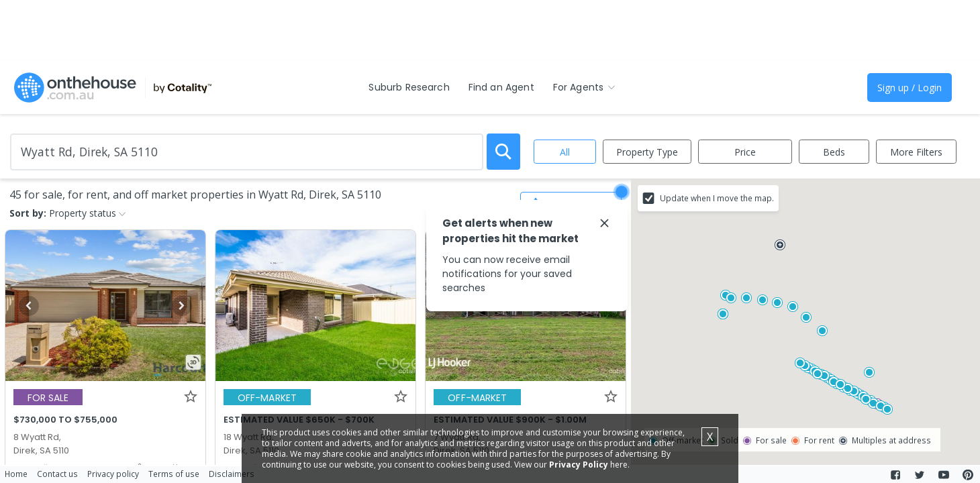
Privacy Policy (579, 465)
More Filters (916, 152)
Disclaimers (232, 474)
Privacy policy (113, 474)
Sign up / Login (910, 88)
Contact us (57, 474)
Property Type (647, 152)
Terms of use (174, 474)
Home (16, 474)
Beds (834, 152)
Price (745, 152)
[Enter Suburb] (247, 152)
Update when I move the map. (717, 198)
